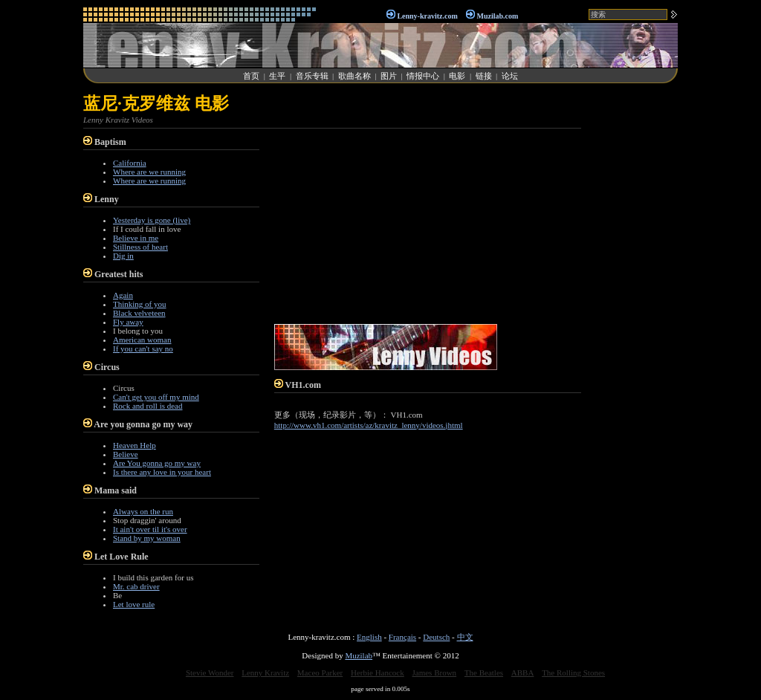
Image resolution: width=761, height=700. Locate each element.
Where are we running (149, 172)
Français (402, 637)
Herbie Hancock (378, 673)
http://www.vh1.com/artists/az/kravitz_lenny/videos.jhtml (369, 425)
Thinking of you (140, 304)
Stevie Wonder (210, 673)
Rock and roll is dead (148, 406)
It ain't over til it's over (150, 529)
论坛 (510, 76)
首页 (251, 76)
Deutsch (436, 637)
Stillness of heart (140, 247)
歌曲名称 (354, 76)
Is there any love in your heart (162, 472)
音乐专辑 (312, 76)
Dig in (123, 256)
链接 (484, 76)
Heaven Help (135, 445)
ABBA (523, 673)
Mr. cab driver (136, 586)
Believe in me (136, 238)
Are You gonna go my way (157, 463)
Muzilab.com (498, 16)
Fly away (128, 322)
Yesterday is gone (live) (152, 220)
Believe (126, 454)
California (130, 163)
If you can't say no (143, 349)
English (369, 637)
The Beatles (484, 673)
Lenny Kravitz (265, 673)
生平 (277, 76)
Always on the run (143, 511)
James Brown (435, 673)
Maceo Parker (320, 673)
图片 (389, 76)
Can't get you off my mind (156, 397)
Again (123, 295)
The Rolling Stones (573, 673)
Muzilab (359, 655)
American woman (142, 340)
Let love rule (134, 604)
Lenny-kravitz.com (427, 16)
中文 (465, 637)
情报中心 (423, 76)
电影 (457, 76)
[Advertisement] (633, 315)
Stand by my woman (147, 538)
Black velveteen (139, 313)
